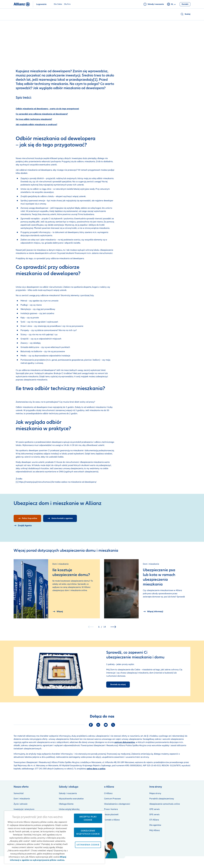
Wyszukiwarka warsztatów (71, 799)
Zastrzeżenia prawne (114, 862)
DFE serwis (154, 815)
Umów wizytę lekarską (69, 809)
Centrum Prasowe (112, 799)
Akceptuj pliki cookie (88, 818)
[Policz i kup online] (27, 518)
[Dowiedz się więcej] (118, 685)
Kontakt (187, 862)
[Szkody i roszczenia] (154, 4)
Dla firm (67, 4)
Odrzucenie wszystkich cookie (88, 832)
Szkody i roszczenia (68, 793)
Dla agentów (155, 825)
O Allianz (108, 793)
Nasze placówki (111, 815)
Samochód (19, 793)
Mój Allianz (155, 830)
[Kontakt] (185, 4)
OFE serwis (155, 809)
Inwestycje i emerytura (24, 809)
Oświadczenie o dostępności (117, 804)
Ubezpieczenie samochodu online (165, 804)
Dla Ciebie (58, 4)
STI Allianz (154, 820)
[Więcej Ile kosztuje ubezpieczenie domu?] (58, 612)
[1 (17, 482)
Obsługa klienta (66, 804)
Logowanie (41, 4)
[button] (185, 14)
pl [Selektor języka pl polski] (172, 4)
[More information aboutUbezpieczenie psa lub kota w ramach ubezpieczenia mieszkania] (153, 612)
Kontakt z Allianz (112, 820)
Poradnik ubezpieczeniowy (162, 799)
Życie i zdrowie (21, 804)
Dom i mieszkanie (22, 799)
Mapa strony (155, 793)
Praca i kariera (111, 809)
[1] (95, 80)
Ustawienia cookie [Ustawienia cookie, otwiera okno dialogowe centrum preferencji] (88, 845)
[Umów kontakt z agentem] (60, 518)
